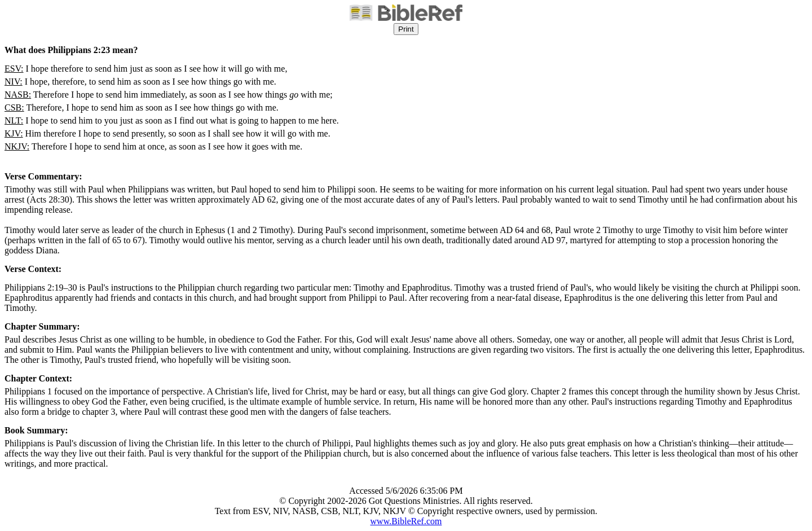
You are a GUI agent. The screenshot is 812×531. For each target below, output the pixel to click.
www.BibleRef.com (406, 521)
